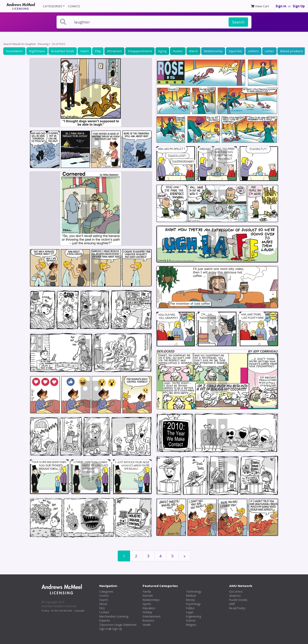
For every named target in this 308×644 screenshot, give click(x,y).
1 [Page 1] (124, 556)
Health (147, 625)
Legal (189, 612)
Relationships (151, 600)
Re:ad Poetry (237, 608)
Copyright (79, 611)
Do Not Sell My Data (62, 611)
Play (98, 51)
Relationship (213, 51)
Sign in (281, 6)
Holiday (147, 612)
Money (190, 600)
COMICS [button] (74, 6)
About (103, 604)
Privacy (45, 611)
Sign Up (299, 6)
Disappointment (140, 51)
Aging (162, 51)
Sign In (104, 629)
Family (147, 591)
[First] (184, 556)
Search (238, 22)
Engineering (194, 616)
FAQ (102, 608)
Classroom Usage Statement (118, 625)
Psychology (193, 604)
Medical (191, 596)
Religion (191, 625)
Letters (253, 51)
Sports (147, 604)
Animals (148, 596)
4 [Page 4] (160, 556)
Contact (104, 612)
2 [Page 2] (136, 556)
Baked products (292, 51)
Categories (106, 591)
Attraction (114, 51)
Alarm (193, 51)
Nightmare (37, 51)
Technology (194, 591)
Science (191, 620)
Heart (84, 51)
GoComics (236, 591)
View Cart (260, 6)
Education (149, 608)
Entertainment (152, 616)
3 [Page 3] (148, 556)
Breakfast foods (63, 51)
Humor (178, 51)
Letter (269, 51)
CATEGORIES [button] (53, 6)
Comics (104, 596)
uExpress (235, 596)
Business (148, 620)
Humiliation (14, 51)
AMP (232, 604)
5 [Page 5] (173, 556)
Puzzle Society (238, 600)
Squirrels (235, 51)
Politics (190, 608)
